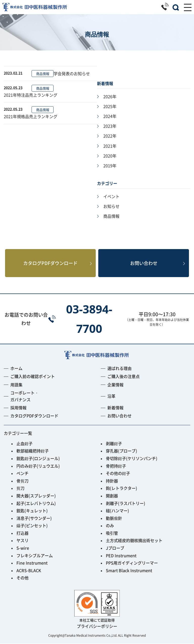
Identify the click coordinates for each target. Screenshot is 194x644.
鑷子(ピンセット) (32, 526)
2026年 (110, 96)
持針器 (112, 481)
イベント (111, 196)
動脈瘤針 (114, 519)
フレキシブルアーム (35, 556)
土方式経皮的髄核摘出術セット (134, 541)
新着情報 (115, 408)
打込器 (22, 533)
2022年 (110, 136)
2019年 (110, 166)
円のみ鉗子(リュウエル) (38, 466)
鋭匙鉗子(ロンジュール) (38, 459)
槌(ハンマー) (117, 511)
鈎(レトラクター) (122, 489)
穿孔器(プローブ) (122, 451)
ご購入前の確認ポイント (33, 377)
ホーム (16, 369)
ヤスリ (22, 541)
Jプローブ (115, 548)
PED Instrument (121, 556)
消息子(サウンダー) (34, 519)
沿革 (111, 396)
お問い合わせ (144, 263)
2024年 (110, 116)
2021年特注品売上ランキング (31, 95)
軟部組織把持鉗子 (33, 451)
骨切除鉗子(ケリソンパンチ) (132, 459)
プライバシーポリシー (97, 627)
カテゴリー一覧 (18, 434)
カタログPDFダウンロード (50, 263)
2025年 (110, 106)
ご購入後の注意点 (124, 377)
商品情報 (43, 74)
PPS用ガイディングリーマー (132, 563)
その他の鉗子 (118, 474)
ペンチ (22, 474)
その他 (22, 578)
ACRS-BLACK (29, 571)
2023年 (110, 126)
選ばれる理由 (119, 369)
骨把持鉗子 (116, 466)
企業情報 (115, 385)
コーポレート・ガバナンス (25, 397)
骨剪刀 (22, 481)
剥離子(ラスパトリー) (126, 504)
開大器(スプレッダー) (36, 496)
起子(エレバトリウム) (36, 504)
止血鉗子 (25, 444)
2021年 (110, 146)
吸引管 (112, 533)
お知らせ (111, 206)
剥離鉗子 (114, 444)
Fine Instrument (32, 563)
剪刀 (20, 489)
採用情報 (18, 408)
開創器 (112, 496)
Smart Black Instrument (129, 571)
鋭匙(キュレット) (32, 511)
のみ (110, 526)
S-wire (23, 548)
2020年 (110, 156)
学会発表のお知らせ (72, 73)
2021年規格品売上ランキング (31, 116)
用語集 (16, 385)
